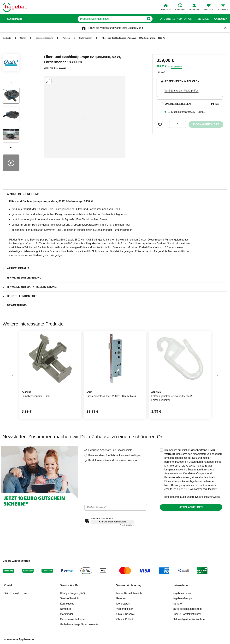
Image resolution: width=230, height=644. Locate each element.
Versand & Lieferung (129, 585)
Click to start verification (112, 522)
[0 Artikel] (177, 124)
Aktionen (221, 19)
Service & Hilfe (69, 585)
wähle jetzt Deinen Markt (129, 28)
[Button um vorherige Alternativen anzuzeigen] (12, 375)
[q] (111, 19)
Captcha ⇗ (127, 525)
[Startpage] (15, 7)
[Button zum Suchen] (149, 19)
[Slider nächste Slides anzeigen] (11, 146)
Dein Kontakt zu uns (15, 593)
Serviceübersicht (70, 598)
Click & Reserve (126, 614)
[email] (116, 507)
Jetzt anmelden (191, 507)
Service (203, 19)
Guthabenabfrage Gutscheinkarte (79, 624)
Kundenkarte (177, 67)
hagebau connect (182, 593)
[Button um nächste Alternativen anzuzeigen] (218, 375)
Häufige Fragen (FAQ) (73, 593)
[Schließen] (225, 28)
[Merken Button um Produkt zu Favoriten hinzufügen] (160, 124)
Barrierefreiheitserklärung (187, 609)
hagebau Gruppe (182, 598)
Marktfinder (67, 614)
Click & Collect (125, 619)
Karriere (177, 604)
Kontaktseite (67, 604)
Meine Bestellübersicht (129, 593)
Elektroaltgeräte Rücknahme (189, 619)
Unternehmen (181, 585)
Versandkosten (125, 609)
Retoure (121, 598)
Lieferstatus (123, 604)
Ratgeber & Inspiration (175, 19)
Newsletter (66, 609)
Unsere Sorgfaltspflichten (187, 614)
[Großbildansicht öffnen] (85, 117)
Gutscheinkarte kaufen (73, 619)
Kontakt (9, 585)
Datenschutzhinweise (207, 497)
